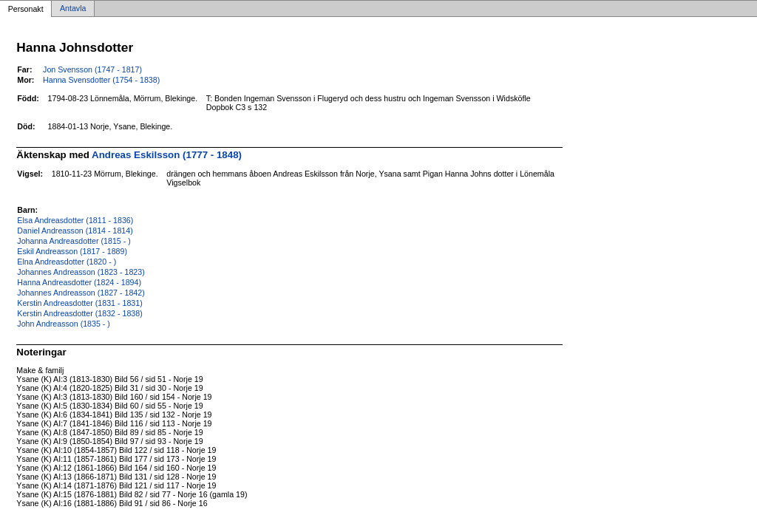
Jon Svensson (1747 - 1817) (92, 69)
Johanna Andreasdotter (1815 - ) (74, 241)
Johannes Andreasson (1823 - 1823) (81, 272)
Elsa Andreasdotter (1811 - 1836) (75, 220)
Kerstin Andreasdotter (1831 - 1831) (79, 303)
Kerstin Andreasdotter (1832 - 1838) (79, 313)
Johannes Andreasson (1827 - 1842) (81, 293)
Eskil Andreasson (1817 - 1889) (72, 251)
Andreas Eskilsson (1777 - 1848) (167, 155)
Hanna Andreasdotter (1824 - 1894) (79, 282)
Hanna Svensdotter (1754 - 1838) (101, 80)
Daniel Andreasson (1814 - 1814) (75, 231)
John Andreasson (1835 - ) (64, 324)
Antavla (73, 9)
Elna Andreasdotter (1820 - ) (67, 262)
